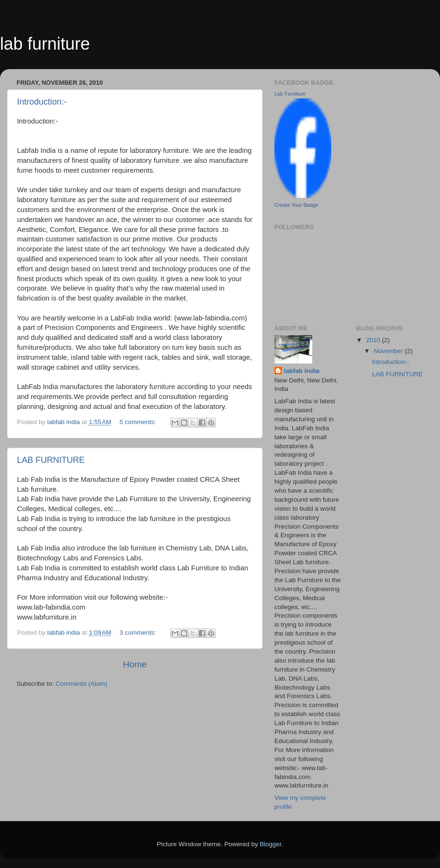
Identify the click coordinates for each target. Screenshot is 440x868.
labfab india (302, 371)
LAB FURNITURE (51, 460)
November (389, 351)
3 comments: (139, 633)
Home (135, 664)
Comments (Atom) (82, 684)
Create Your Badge (296, 205)
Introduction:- (42, 102)
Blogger (271, 844)
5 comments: (139, 422)
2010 (374, 340)
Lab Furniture (290, 94)
